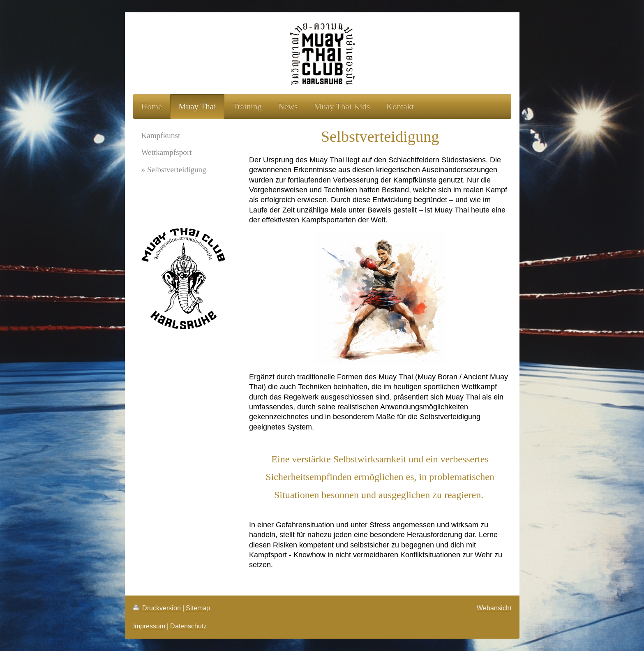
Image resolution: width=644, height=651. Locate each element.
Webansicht (494, 608)
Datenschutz (188, 626)
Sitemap (198, 608)
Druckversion (158, 608)
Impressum (149, 626)
